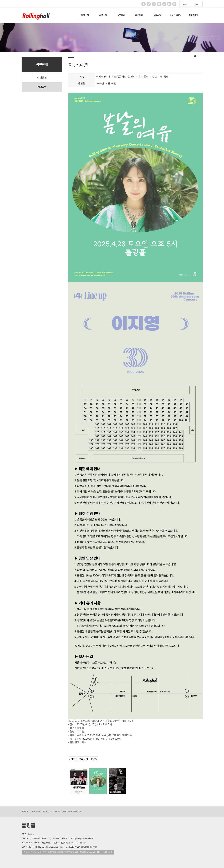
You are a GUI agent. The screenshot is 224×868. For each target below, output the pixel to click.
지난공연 (42, 87)
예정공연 (42, 77)
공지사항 (157, 15)
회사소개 (85, 15)
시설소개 (103, 15)
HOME (25, 811)
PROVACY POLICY (42, 811)
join (197, 4)
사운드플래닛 (175, 15)
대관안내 (139, 15)
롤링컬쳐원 (193, 15)
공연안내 (121, 15)
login (185, 4)
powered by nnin (89, 847)
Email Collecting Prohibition (68, 811)
